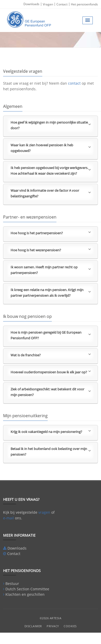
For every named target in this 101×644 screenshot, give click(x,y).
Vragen (48, 4)
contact (74, 83)
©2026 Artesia (51, 618)
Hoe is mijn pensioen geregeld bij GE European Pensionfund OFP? (51, 335)
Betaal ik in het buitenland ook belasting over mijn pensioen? (51, 452)
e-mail (9, 518)
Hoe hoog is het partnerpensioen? (51, 233)
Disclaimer (33, 626)
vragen (44, 512)
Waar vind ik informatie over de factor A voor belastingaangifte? (51, 193)
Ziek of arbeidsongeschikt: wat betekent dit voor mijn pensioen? (51, 392)
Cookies (70, 626)
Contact (62, 4)
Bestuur (12, 583)
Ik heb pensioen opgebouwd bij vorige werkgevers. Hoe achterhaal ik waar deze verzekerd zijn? (51, 171)
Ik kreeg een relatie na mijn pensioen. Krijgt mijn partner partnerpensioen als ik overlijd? (51, 293)
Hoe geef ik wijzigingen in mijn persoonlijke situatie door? (51, 125)
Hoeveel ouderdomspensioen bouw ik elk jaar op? (51, 372)
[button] (88, 20)
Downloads (31, 4)
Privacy (53, 626)
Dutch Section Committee (27, 589)
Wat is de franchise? (51, 355)
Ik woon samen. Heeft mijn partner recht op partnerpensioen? (51, 270)
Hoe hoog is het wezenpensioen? (51, 250)
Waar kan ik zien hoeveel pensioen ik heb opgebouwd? (51, 148)
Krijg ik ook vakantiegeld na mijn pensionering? (51, 431)
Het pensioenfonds (84, 4)
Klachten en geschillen (25, 594)
